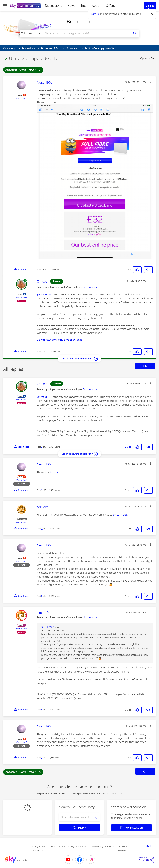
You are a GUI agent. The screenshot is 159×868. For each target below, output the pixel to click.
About (96, 6)
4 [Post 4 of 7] (42, 529)
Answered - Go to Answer (23, 70)
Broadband (79, 21)
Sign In (150, 6)
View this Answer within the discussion (60, 340)
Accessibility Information (103, 846)
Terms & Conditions (57, 846)
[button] (151, 82)
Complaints (122, 846)
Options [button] (145, 58)
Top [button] (152, 846)
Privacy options (39, 846)
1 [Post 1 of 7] (42, 269)
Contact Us (38, 851)
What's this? (21, 98)
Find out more (90, 287)
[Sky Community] (25, 6)
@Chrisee (55, 472)
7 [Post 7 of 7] (42, 758)
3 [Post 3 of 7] (42, 490)
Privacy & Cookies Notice (79, 846)
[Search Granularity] (31, 33)
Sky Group (123, 851)
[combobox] (86, 33)
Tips (84, 6)
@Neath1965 (44, 295)
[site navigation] (5, 6)
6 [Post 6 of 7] (42, 710)
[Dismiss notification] (152, 14)
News (71, 6)
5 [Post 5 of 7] (42, 596)
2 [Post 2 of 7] (42, 351)
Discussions (54, 6)
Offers (110, 6)
